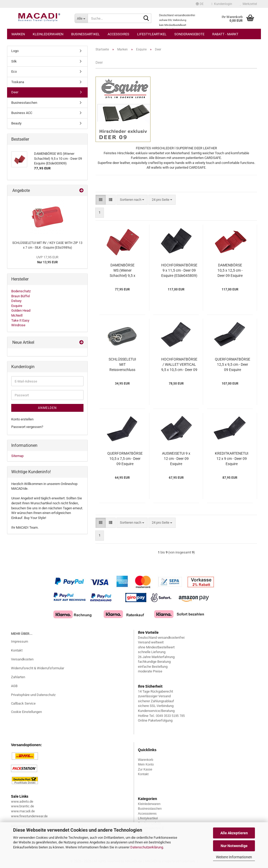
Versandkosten (22, 659)
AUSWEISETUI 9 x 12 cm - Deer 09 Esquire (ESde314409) (176, 459)
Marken (18, 34)
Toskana (18, 82)
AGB (14, 686)
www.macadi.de (23, 811)
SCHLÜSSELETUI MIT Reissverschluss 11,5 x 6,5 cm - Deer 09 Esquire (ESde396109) (122, 365)
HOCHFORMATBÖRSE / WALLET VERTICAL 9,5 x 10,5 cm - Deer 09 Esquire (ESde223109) (179, 365)
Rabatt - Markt (225, 34)
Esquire (17, 306)
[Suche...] (81, 18)
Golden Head (21, 310)
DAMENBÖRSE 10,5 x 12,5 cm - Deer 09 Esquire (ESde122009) (230, 271)
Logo (15, 51)
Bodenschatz (21, 291)
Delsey (16, 301)
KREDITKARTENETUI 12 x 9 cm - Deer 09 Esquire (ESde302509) (232, 459)
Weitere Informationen (234, 857)
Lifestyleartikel (152, 34)
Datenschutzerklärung (147, 847)
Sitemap (17, 456)
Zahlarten (18, 677)
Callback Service (23, 703)
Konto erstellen (22, 419)
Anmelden (47, 408)
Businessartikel (85, 34)
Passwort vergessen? (27, 427)
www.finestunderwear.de (29, 816)
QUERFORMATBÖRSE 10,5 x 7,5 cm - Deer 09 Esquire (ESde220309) (125, 459)
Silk (14, 61)
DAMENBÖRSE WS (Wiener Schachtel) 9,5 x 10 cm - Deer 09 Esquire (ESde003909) (122, 271)
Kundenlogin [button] (222, 4)
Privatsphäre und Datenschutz (33, 695)
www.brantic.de (23, 806)
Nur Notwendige (234, 846)
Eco (14, 72)
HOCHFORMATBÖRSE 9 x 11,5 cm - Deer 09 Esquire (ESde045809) (179, 270)
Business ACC (22, 113)
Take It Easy (20, 320)
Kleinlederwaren (48, 34)
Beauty (16, 123)
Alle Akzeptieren (234, 833)
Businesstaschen (24, 103)
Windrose (18, 325)
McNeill (17, 315)
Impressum (19, 641)
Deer (15, 92)
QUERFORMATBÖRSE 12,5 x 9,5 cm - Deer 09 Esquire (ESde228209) (233, 365)
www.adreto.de (22, 801)
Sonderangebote (189, 34)
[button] (200, 4)
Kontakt (17, 650)
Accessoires (118, 34)
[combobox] (132, 200)
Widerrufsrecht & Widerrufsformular (38, 668)
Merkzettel (249, 4)
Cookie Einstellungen (26, 712)
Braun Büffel (21, 296)
